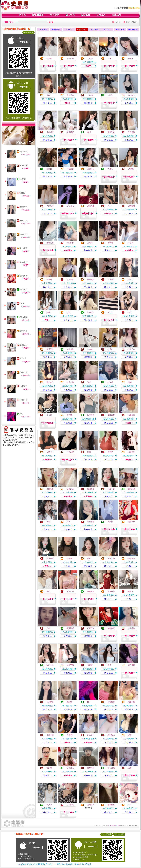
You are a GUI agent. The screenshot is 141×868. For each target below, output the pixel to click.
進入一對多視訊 (68, 283)
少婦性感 (24, 400)
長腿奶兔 (111, 280)
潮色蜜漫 (131, 559)
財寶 (89, 452)
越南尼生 (91, 206)
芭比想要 (111, 805)
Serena (130, 58)
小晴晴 (110, 243)
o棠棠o (110, 95)
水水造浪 (131, 349)
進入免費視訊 (88, 62)
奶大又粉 (50, 206)
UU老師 (23, 359)
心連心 (110, 169)
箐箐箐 (90, 665)
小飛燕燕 (50, 489)
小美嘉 (110, 312)
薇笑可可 (50, 452)
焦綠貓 (90, 349)
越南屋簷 (24, 331)
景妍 (22, 303)
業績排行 (43, 30)
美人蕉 (49, 415)
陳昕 (89, 559)
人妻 (48, 628)
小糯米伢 (50, 132)
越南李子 (70, 735)
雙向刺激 (24, 317)
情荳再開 (50, 559)
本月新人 (107, 30)
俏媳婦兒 (131, 95)
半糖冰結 (70, 169)
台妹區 (69, 30)
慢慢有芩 (91, 489)
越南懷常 (131, 415)
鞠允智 (69, 702)
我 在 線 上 (47, 103)
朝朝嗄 (110, 382)
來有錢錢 (111, 768)
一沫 (109, 58)
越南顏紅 (24, 290)
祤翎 (48, 591)
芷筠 (130, 805)
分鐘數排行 (56, 30)
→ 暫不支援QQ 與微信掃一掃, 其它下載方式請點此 (73, 864)
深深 (89, 382)
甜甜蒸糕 (24, 345)
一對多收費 (120, 30)
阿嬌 (130, 382)
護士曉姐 (131, 628)
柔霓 (69, 312)
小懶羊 (69, 559)
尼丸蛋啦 (70, 95)
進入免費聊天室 (88, 419)
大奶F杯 (90, 95)
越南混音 (70, 489)
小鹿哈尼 (24, 165)
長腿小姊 (111, 489)
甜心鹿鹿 (24, 248)
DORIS (49, 169)
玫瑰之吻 (24, 372)
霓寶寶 (90, 243)
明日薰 (69, 415)
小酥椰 (23, 179)
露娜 (48, 312)
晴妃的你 (70, 243)
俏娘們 (110, 349)
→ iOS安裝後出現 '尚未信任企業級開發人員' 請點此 (34, 864)
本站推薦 (94, 30)
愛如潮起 (70, 280)
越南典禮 (111, 591)
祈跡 (48, 522)
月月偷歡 (131, 132)
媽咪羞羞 (111, 415)
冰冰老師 (70, 349)
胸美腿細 (91, 415)
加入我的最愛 (131, 22)
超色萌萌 (50, 243)
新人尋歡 (24, 262)
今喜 (130, 312)
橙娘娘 (23, 193)
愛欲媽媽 (24, 221)
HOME (118, 22)
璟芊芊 (131, 280)
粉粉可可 (91, 312)
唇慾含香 (50, 382)
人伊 (109, 206)
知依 (69, 522)
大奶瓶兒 (111, 735)
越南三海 (70, 665)
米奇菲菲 (91, 522)
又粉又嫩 (111, 132)
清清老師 (24, 207)
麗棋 (130, 735)
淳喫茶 (49, 280)
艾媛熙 (90, 58)
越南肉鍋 (24, 276)
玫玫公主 (70, 58)
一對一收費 (133, 30)
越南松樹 (50, 665)
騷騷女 (131, 591)
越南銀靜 (131, 702)
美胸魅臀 (91, 280)
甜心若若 (70, 206)
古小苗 (131, 243)
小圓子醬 (91, 628)
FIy (22, 414)
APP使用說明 (106, 834)
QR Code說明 (28, 32)
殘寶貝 (49, 805)
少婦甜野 (24, 386)
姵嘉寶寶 (111, 628)
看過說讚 (70, 628)
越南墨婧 (91, 591)
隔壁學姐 (50, 349)
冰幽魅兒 (131, 452)
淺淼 (130, 768)
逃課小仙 (91, 169)
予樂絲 (49, 58)
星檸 (89, 132)
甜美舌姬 (131, 206)
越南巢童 (24, 152)
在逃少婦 (24, 234)
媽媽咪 (110, 452)
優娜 (48, 95)
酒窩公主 (70, 591)
